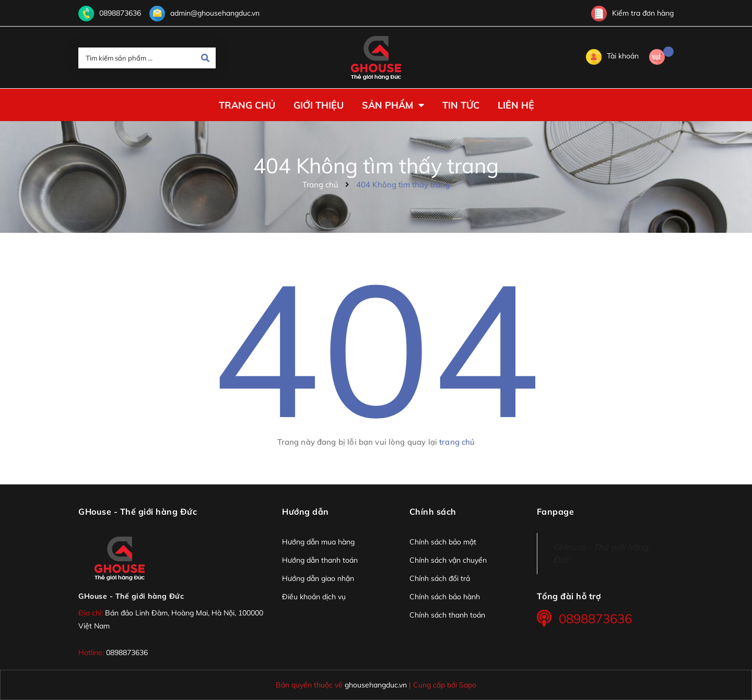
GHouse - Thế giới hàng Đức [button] (138, 512)
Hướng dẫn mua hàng (318, 542)
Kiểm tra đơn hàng (632, 13)
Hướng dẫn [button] (305, 512)
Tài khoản (612, 56)
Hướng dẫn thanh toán (320, 560)
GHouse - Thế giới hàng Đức (131, 596)
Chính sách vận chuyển (448, 560)
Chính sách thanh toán (447, 615)
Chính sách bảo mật (443, 542)
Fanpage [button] (556, 512)
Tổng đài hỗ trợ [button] (569, 596)
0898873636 (120, 13)
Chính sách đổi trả (440, 578)
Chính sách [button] (433, 512)
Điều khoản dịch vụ (314, 597)
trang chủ (457, 442)
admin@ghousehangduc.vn (215, 13)
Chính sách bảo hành (445, 597)
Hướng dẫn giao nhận (318, 578)
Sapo (468, 685)
